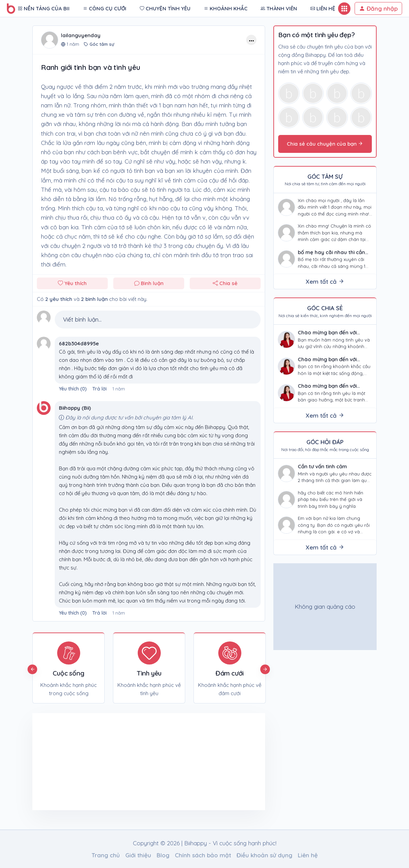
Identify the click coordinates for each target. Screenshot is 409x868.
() (74, 389)
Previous (32, 669)
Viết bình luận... (82, 319)
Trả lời (99, 389)
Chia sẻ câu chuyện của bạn (325, 144)
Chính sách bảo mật (203, 855)
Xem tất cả (325, 281)
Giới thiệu (138, 855)
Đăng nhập (378, 8)
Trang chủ (106, 855)
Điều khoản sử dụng (264, 855)
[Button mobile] (344, 9)
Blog (163, 855)
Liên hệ (308, 855)
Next (265, 669)
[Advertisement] (91, 762)
